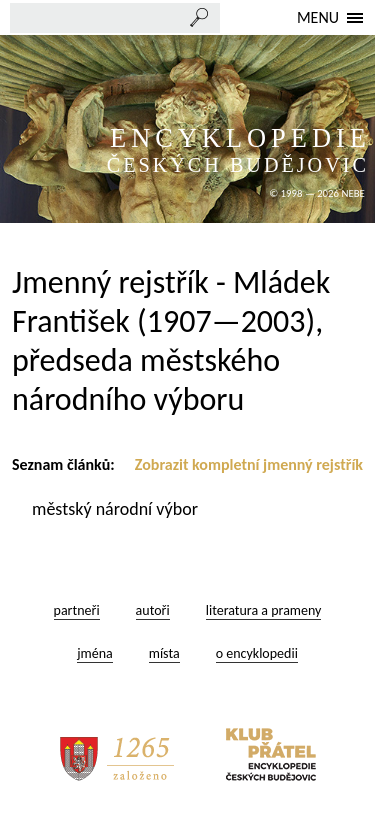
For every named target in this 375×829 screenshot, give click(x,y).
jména (95, 653)
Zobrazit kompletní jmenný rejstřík (249, 464)
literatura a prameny (264, 610)
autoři (153, 610)
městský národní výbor (117, 509)
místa (164, 653)
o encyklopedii (257, 653)
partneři (77, 610)
